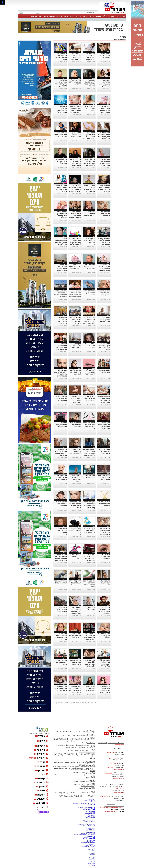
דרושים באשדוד (91, 828)
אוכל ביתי (90, 740)
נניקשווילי (92, 855)
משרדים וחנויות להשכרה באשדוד (86, 824)
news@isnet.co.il (118, 779)
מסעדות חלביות (79, 738)
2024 (89, 703)
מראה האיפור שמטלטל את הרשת (62, 530)
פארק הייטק (91, 864)
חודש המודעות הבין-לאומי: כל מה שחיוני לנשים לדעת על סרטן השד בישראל (75, 690)
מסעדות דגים (69, 738)
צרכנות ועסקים (90, 778)
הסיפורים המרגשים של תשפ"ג (74, 753)
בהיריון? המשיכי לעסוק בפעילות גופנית (61, 662)
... (81, 86)
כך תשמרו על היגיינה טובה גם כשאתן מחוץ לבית (61, 609)
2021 (77, 703)
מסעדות (93, 737)
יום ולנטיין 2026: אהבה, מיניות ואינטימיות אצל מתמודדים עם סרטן (105, 110)
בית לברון (92, 861)
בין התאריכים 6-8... (76, 585)
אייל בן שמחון (91, 805)
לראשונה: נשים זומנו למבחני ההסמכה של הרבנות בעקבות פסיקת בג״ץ (76, 58)
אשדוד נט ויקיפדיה (89, 837)
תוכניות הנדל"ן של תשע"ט (68, 794)
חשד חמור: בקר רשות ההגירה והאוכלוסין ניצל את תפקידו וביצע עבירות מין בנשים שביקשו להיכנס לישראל (61, 297)
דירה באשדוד (91, 844)
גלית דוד (93, 856)
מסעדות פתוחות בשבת (67, 740)
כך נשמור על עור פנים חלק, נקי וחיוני (104, 583)
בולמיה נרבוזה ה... (76, 638)
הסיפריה (93, 859)
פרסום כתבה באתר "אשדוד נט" (86, 807)
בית (124, 16)
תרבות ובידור (91, 744)
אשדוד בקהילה (90, 761)
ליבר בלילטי (92, 863)
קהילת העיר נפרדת (84, 764)
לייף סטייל (92, 780)
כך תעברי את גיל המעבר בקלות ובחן (90, 609)
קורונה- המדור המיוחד (89, 787)
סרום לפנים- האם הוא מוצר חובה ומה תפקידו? (90, 108)
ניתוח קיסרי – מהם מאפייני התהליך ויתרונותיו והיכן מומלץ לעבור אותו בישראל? (104, 400)
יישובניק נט (92, 812)
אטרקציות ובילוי (84, 782)
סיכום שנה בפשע (72, 755)
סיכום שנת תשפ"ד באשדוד (87, 765)
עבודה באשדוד (91, 840)
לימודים (85, 779)
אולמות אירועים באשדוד (88, 843)
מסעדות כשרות (66, 741)
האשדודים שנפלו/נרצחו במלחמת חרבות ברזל (80, 769)
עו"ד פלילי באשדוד (89, 845)
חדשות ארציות (91, 736)
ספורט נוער (82, 748)
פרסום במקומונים (90, 814)
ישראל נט (92, 802)
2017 (62, 703)
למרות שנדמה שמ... (75, 453)
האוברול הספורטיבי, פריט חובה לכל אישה (61, 425)
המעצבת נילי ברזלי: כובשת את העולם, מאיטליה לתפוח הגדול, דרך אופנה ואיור (89, 559)
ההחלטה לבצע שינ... (61, 137)
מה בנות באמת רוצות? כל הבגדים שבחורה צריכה (61, 688)
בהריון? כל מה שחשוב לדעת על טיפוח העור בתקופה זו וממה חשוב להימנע (104, 532)
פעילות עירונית (82, 763)
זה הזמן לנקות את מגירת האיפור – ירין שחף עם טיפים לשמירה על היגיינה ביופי (89, 321)
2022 (81, 703)
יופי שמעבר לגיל (90, 265)
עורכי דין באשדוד (78, 785)
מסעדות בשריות (91, 738)
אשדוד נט (122, 40)
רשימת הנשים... (105, 374)
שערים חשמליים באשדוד (88, 834)
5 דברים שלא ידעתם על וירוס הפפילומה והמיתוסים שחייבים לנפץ (75, 216)
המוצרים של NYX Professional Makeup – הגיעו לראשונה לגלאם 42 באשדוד (75, 242)
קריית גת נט (92, 849)
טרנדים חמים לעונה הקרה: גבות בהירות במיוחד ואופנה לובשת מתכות (60, 374)
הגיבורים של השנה (90, 753)
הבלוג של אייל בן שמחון (88, 772)
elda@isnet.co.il (119, 769)
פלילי (69, 736)
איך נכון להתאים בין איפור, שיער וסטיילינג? (61, 504)
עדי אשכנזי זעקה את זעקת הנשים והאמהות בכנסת (61, 398)
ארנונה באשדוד (91, 831)
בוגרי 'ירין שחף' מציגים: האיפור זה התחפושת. (75, 82)
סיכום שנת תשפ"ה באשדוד (87, 789)
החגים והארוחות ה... (90, 690)
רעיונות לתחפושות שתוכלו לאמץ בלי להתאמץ (89, 346)
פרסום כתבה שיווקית (89, 839)
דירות (72, 16)
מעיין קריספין (91, 853)
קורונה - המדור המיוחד (88, 786)
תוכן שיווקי (92, 779)
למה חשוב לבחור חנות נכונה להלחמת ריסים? (90, 372)
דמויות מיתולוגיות (78, 775)
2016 (59, 703)
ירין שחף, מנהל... (105, 295)
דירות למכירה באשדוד (89, 819)
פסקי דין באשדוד (90, 785)
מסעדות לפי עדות (77, 741)
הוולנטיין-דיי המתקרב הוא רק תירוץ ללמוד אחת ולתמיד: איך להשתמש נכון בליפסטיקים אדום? (61, 86)
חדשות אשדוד (91, 734)
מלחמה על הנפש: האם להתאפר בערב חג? (75, 425)
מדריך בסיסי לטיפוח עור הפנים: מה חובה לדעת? (75, 267)
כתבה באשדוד (91, 841)
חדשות (118, 16)
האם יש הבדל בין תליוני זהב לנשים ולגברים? (104, 504)
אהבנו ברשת (87, 793)
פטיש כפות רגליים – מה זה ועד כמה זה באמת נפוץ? (104, 477)
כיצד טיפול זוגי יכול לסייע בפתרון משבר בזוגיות (104, 451)
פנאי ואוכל (72, 793)
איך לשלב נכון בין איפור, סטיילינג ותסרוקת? (61, 161)
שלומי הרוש (92, 865)
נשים (116, 40)
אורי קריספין (109, 773)
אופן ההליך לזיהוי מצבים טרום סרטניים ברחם (75, 346)
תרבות (99, 16)
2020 (74, 703)
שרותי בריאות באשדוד (89, 826)
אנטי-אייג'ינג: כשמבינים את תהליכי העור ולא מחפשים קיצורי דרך (104, 163)
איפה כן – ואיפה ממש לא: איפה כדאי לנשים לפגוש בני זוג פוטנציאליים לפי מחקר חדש (75, 295)
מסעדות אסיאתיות (81, 740)
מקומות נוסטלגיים (90, 775)
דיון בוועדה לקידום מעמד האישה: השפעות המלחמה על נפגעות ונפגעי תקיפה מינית (89, 453)
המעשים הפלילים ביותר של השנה (75, 795)
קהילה (92, 16)
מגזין (94, 749)
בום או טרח (86, 732)
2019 (70, 703)
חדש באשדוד (77, 779)
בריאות (73, 763)
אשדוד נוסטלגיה (90, 774)
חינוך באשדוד (79, 797)
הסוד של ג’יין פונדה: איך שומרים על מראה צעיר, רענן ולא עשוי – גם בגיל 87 (75, 189)
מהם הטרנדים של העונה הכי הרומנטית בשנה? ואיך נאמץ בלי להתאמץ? (90, 189)
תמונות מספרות (79, 751)
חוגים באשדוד (71, 745)
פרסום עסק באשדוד (89, 801)
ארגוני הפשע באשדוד (79, 736)
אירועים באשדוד (90, 827)
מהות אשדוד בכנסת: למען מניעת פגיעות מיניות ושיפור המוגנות (62, 321)
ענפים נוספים (91, 748)
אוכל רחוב (84, 742)
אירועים (93, 760)
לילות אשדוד (85, 760)
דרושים (78, 16)
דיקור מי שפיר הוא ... (61, 585)
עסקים (85, 16)
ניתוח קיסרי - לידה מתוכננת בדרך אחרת (89, 293)
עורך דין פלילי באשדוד (89, 847)
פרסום (93, 852)
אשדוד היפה (91, 763)
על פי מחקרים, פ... (90, 479)
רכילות (105, 16)
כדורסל (74, 748)
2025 (92, 703)
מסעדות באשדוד (90, 818)
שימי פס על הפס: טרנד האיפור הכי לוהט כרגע (75, 372)
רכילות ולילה (91, 730)
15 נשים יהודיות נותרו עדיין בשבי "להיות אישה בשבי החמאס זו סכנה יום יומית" (89, 638)
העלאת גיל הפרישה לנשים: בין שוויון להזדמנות (104, 319)
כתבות (93, 751)
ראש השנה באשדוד (83, 794)
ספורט (112, 16)
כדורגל (68, 748)
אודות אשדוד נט (50, 16)
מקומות (71, 732)
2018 (66, 703)
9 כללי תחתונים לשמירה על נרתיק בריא (75, 530)
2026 (96, 703)
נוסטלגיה (70, 751)
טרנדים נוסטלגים (66, 775)
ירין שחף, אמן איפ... (75, 137)
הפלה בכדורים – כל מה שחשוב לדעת (76, 557)
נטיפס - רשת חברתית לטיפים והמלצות (84, 803)
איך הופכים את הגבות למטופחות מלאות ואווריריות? (61, 477)
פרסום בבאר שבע (90, 823)
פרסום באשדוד (91, 836)
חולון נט (93, 851)
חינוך (40, 16)
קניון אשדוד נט (68, 797)
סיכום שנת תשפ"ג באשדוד (87, 752)
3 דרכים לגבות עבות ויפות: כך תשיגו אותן (105, 557)
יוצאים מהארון (86, 733)
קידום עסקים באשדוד (89, 810)
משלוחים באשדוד (90, 816)
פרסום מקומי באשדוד (89, 808)
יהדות (79, 793)
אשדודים (78, 732)
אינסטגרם (68, 760)
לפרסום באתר (71, 13)
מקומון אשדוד (91, 815)
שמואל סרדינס (91, 860)
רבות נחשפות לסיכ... (90, 532)
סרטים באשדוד (89, 797)
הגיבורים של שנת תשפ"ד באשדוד (85, 767)
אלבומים (92, 759)
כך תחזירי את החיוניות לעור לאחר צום (105, 214)
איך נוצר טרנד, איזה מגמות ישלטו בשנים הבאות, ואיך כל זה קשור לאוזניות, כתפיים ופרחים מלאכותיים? (104, 613)
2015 (55, 703)
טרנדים (76, 782)
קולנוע (66, 16)
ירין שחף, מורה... (105, 58)
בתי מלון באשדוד (90, 811)
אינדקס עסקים (63, 793)
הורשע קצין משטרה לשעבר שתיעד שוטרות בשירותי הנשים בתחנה (62, 268)
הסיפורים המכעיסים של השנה (82, 756)
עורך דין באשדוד (90, 848)
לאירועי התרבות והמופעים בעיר (86, 745)
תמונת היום (76, 760)
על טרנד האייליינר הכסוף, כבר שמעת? (104, 636)
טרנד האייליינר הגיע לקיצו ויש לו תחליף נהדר (90, 240)
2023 (85, 703)
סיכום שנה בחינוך (84, 755)
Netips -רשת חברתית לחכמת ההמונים (84, 835)
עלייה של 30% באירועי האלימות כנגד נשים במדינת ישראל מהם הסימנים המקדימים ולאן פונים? (61, 640)
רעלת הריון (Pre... (90, 400)
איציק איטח (92, 857)
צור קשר (34, 16)
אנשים (65, 732)
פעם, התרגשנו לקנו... (89, 216)
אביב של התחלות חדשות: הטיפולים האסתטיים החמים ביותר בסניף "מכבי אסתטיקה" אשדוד (61, 559)
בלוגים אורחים (76, 772)
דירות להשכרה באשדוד (89, 820)
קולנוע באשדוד (60, 745)
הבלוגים (93, 771)
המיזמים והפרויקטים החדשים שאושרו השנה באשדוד (80, 790)
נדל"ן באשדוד (91, 799)
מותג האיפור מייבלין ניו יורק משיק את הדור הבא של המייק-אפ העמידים (89, 137)
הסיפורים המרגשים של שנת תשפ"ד (83, 768)
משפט (60, 16)
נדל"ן (64, 736)
